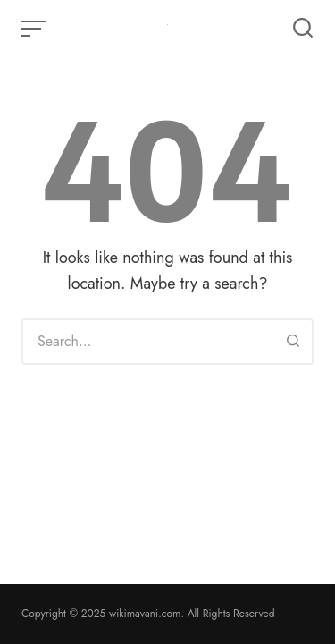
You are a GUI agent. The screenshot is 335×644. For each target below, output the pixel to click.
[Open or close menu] (36, 29)
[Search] (293, 342)
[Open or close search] (303, 29)
